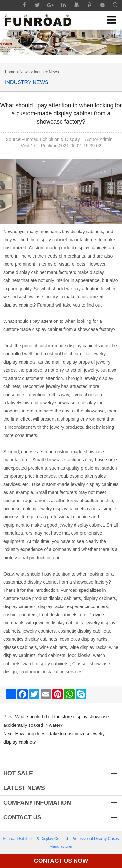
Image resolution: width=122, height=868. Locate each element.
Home (10, 72)
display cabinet (47, 329)
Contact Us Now (61, 861)
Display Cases (107, 839)
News (25, 72)
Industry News (46, 72)
